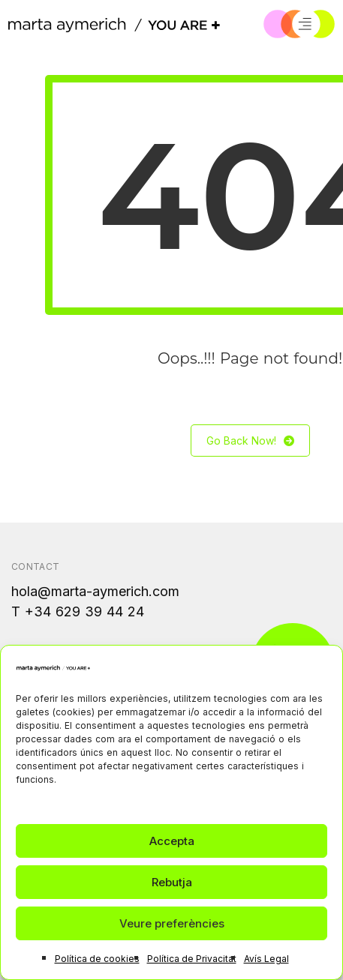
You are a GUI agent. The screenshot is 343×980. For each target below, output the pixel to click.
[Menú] (305, 24)
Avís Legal (266, 959)
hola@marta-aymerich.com (95, 591)
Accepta (172, 841)
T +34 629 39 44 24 (78, 611)
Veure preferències (172, 923)
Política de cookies (97, 959)
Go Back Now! (250, 441)
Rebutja (172, 882)
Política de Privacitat (192, 959)
